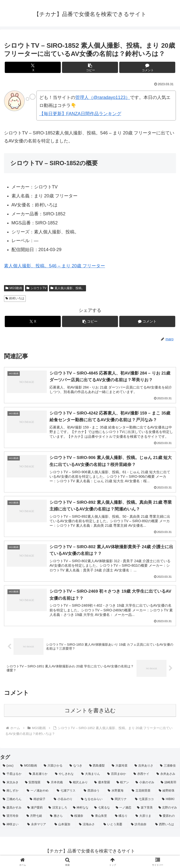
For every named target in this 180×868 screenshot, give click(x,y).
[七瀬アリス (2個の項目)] (67, 793)
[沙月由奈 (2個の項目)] (140, 827)
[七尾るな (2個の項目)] (102, 810)
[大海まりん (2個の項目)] (92, 777)
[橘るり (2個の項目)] (123, 819)
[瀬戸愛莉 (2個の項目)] (35, 810)
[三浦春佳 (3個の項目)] (169, 768)
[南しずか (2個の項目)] (12, 793)
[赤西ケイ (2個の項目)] (142, 777)
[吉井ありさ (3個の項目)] (145, 768)
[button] (90, 67)
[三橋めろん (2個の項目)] (13, 802)
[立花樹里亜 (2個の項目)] (142, 793)
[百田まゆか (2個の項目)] (118, 777)
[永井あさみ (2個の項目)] (167, 777)
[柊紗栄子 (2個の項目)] (39, 802)
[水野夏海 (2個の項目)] (117, 793)
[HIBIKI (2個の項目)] (170, 802)
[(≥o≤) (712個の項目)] (9, 768)
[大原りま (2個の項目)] (145, 819)
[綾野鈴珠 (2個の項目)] (168, 793)
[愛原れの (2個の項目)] (168, 819)
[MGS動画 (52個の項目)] (29, 768)
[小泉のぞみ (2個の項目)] (145, 785)
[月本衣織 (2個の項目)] (55, 785)
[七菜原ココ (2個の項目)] (146, 802)
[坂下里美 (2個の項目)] (145, 810)
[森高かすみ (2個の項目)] (12, 810)
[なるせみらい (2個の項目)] (93, 802)
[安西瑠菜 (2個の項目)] (33, 785)
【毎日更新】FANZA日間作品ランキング (80, 114)
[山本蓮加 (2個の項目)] (64, 827)
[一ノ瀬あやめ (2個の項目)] (39, 793)
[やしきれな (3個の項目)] (65, 777)
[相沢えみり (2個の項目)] (79, 785)
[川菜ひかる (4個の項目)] (54, 768)
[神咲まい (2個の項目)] (12, 827)
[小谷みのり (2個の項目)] (64, 802)
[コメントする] (147, 67)
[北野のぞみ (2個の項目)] (168, 810)
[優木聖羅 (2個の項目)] (103, 785)
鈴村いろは (15, 298)
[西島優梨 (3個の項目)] (98, 768)
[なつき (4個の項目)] (77, 768)
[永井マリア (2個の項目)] (38, 827)
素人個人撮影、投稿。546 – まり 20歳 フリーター (54, 266)
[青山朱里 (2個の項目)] (100, 819)
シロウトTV (36, 288)
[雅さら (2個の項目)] (58, 819)
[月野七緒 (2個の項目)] (36, 819)
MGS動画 (14, 288)
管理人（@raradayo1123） (103, 97)
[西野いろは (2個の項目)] (166, 827)
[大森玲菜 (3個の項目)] (120, 768)
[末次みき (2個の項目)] (11, 785)
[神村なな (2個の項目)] (81, 810)
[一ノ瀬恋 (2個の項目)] (124, 810)
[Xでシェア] (33, 67)
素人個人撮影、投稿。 (67, 288)
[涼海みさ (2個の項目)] (88, 827)
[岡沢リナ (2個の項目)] (120, 802)
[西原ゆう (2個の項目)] (93, 793)
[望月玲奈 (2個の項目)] (12, 819)
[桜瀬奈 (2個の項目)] (78, 819)
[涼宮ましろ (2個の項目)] (58, 810)
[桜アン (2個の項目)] (123, 785)
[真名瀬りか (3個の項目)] (39, 777)
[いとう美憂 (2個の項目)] (114, 827)
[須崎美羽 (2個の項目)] (169, 785)
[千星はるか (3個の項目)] (13, 777)
